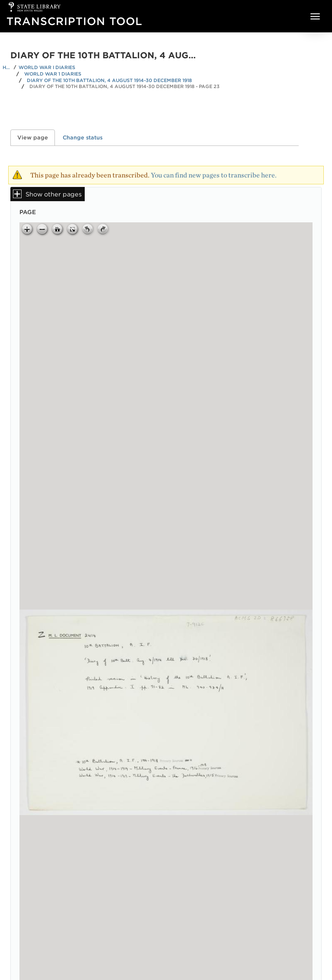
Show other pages (54, 194)
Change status (83, 138)
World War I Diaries (47, 67)
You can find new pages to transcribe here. (214, 175)
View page (36, 138)
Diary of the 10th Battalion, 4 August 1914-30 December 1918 (109, 80)
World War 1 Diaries (53, 74)
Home (7, 67)
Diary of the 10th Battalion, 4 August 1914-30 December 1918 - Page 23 (124, 86)
